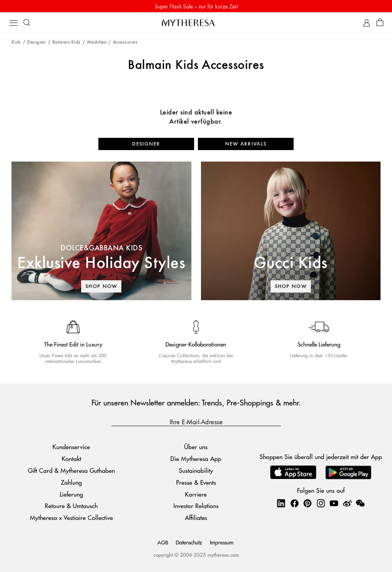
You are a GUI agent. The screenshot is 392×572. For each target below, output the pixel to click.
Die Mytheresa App (196, 458)
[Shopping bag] (380, 23)
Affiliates (196, 517)
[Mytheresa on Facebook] (294, 503)
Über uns (196, 447)
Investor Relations (196, 506)
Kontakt (71, 458)
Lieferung (71, 494)
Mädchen (97, 42)
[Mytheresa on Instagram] (321, 503)
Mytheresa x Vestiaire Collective (71, 517)
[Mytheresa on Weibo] (347, 503)
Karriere (196, 494)
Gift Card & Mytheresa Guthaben (71, 470)
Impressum (222, 542)
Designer (37, 42)
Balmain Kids (67, 42)
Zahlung (71, 482)
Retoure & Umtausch (71, 506)
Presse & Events (196, 482)
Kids (16, 42)
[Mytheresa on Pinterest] (307, 503)
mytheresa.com (223, 555)
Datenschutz (189, 542)
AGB (163, 542)
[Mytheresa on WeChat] (360, 503)
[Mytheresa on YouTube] (334, 503)
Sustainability (196, 470)
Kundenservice (71, 447)
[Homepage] (196, 23)
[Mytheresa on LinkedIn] (281, 503)
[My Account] (367, 23)
